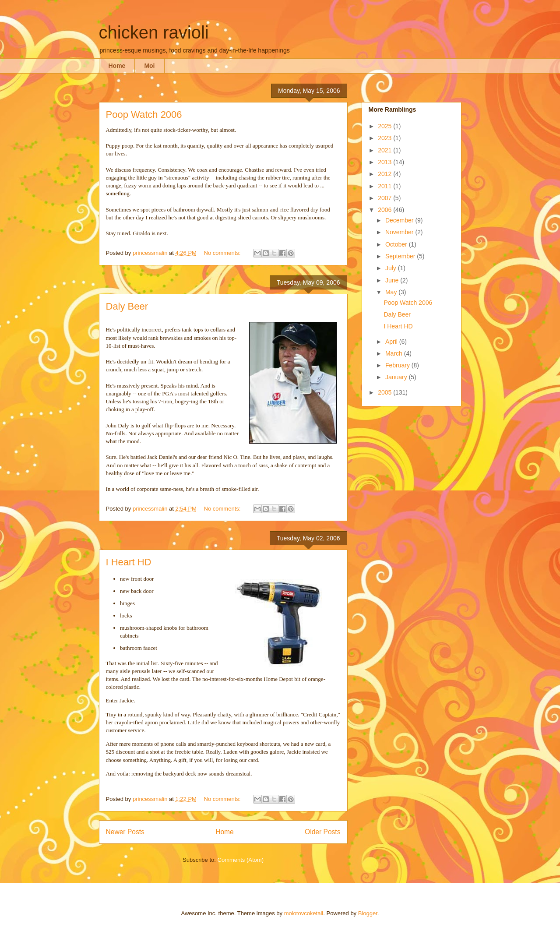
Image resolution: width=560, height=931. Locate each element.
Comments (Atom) (241, 860)
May (392, 292)
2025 (386, 126)
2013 (386, 162)
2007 (386, 198)
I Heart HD (129, 562)
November (400, 232)
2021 (386, 150)
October (397, 244)
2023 (386, 138)
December (400, 220)
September (401, 256)
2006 (386, 210)
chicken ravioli (154, 32)
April (392, 342)
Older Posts (322, 832)
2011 (386, 186)
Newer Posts (125, 832)
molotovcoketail (304, 913)
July (392, 268)
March (395, 353)
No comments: (223, 253)
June (393, 280)
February (398, 365)
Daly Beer (127, 306)
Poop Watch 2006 (144, 115)
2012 (386, 174)
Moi (149, 66)
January (397, 377)
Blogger (368, 913)
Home (117, 66)
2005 (386, 392)
